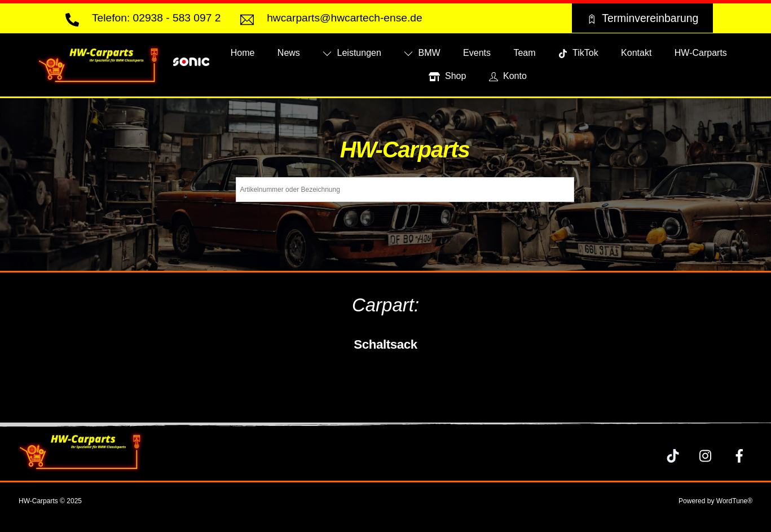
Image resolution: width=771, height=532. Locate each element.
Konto (508, 76)
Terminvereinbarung (642, 18)
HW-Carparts (701, 53)
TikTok (578, 53)
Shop (448, 76)
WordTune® (734, 501)
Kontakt (636, 53)
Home (243, 53)
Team (524, 53)
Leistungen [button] (352, 53)
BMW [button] (422, 53)
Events (477, 53)
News (289, 53)
